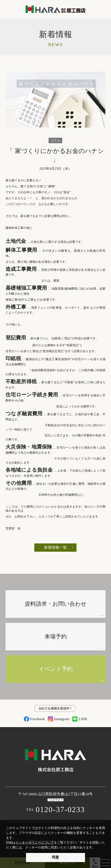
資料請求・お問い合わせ (56, 604)
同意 (55, 857)
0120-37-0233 (55, 810)
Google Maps (55, 800)
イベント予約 (56, 669)
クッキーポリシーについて (35, 842)
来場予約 (56, 637)
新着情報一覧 (55, 547)
